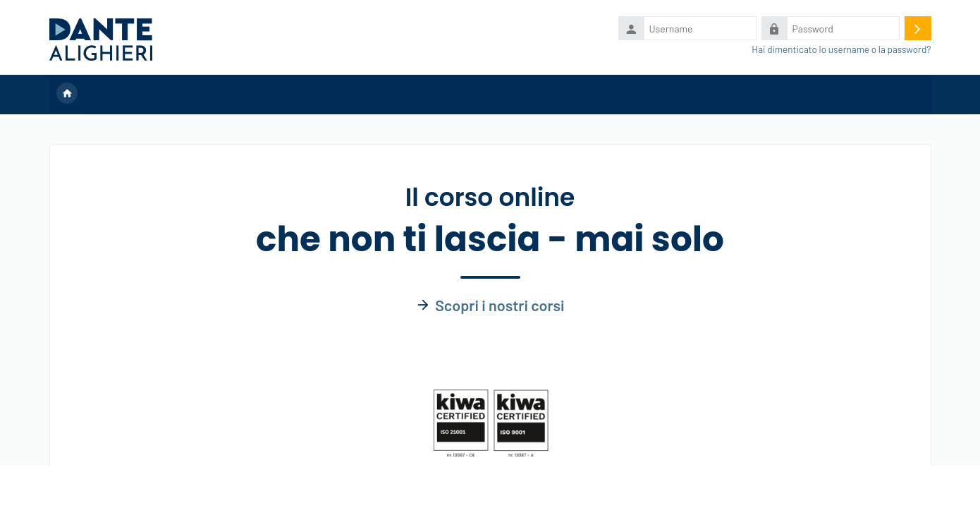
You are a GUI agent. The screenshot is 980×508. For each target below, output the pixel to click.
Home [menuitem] (67, 95)
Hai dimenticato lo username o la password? (841, 49)
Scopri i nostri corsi (500, 305)
